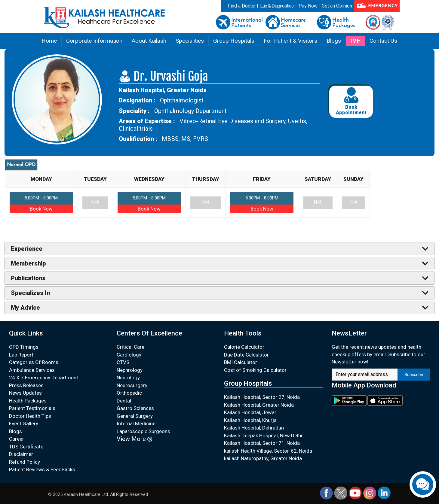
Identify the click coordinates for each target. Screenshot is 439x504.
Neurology (128, 378)
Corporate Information (94, 41)
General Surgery (135, 416)
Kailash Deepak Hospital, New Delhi (263, 436)
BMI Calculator (241, 362)
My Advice (25, 308)
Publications (28, 278)
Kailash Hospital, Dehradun (254, 428)
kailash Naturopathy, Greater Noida (263, 458)
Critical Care (130, 347)
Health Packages (28, 401)
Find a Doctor (242, 6)
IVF (355, 41)
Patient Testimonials (32, 408)
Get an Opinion (337, 6)
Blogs (334, 41)
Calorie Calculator (244, 347)
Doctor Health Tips (30, 416)
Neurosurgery (132, 385)
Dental (124, 401)
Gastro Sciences (135, 408)
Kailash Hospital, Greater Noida (259, 405)
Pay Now (308, 6)
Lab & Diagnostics (277, 6)
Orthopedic (129, 393)
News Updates (25, 393)
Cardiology (129, 355)
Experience (27, 249)
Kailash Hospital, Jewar (250, 412)
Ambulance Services (32, 370)
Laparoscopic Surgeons (143, 431)
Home (49, 41)
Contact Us (383, 41)
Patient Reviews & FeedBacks (42, 469)
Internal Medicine (136, 424)
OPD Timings (24, 347)
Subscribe (414, 375)
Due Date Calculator (246, 355)
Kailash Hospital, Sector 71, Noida (262, 443)
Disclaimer (21, 454)
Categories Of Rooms (34, 362)
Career (17, 439)
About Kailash (149, 41)
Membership (28, 263)
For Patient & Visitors (290, 41)
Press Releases (26, 385)
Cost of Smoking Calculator (255, 370)
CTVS (123, 362)
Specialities (190, 41)
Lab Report (21, 355)
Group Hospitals (234, 41)
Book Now (41, 209)
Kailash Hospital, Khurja (250, 420)
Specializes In (30, 293)
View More (134, 439)
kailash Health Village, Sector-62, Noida (268, 451)
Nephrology (130, 370)
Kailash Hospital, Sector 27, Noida (262, 397)
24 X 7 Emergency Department (44, 378)
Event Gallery (24, 424)
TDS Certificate (26, 447)
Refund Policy (25, 462)
